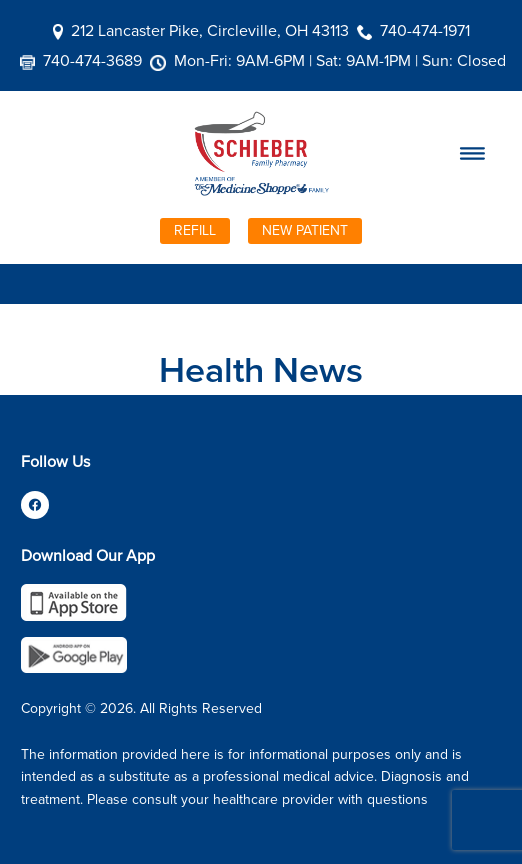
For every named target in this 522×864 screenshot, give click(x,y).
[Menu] (472, 154)
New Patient (305, 230)
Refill (195, 230)
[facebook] (35, 505)
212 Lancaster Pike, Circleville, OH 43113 (210, 30)
